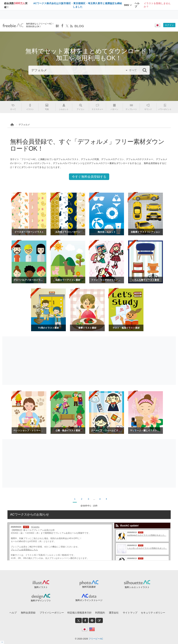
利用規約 (100, 613)
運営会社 (114, 613)
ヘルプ (13, 613)
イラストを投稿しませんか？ (157, 5)
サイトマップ (130, 613)
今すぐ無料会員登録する (89, 177)
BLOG (79, 26)
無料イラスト (41, 587)
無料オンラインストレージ (89, 600)
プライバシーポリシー (52, 613)
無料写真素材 (89, 587)
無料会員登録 (28, 613)
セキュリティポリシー (153, 613)
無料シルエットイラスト (137, 587)
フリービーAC (96, 639)
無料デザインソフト (41, 601)
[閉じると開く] (2, 642)
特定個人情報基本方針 (80, 613)
